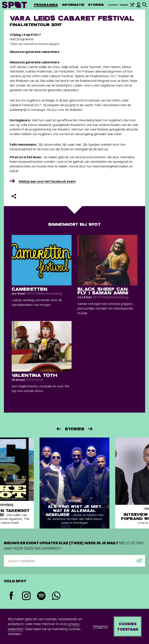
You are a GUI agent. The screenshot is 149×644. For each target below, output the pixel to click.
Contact (113, 5)
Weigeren (100, 626)
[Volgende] (91, 429)
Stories (96, 5)
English (124, 5)
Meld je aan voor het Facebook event (47, 181)
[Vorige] (58, 429)
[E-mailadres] (74, 561)
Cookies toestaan (128, 626)
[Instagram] (26, 596)
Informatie (73, 5)
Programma (46, 5)
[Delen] (14, 196)
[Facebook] (11, 596)
